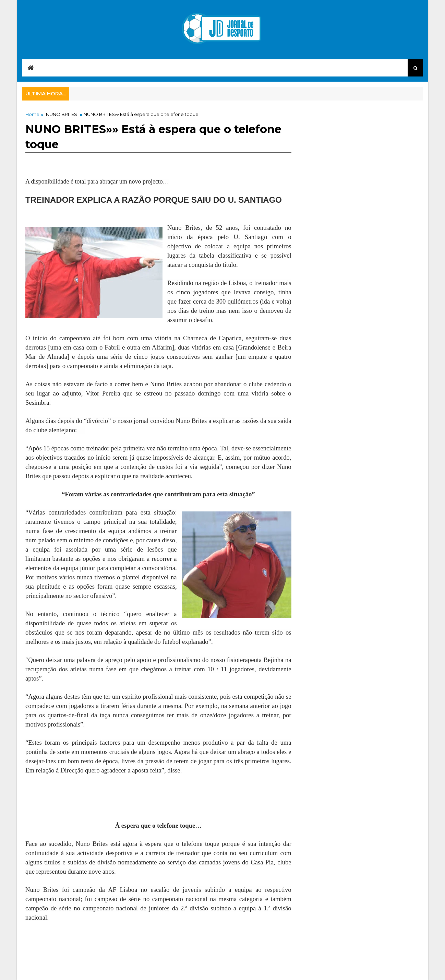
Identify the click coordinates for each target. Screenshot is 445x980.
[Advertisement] (80, 801)
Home (32, 114)
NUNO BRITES (62, 114)
